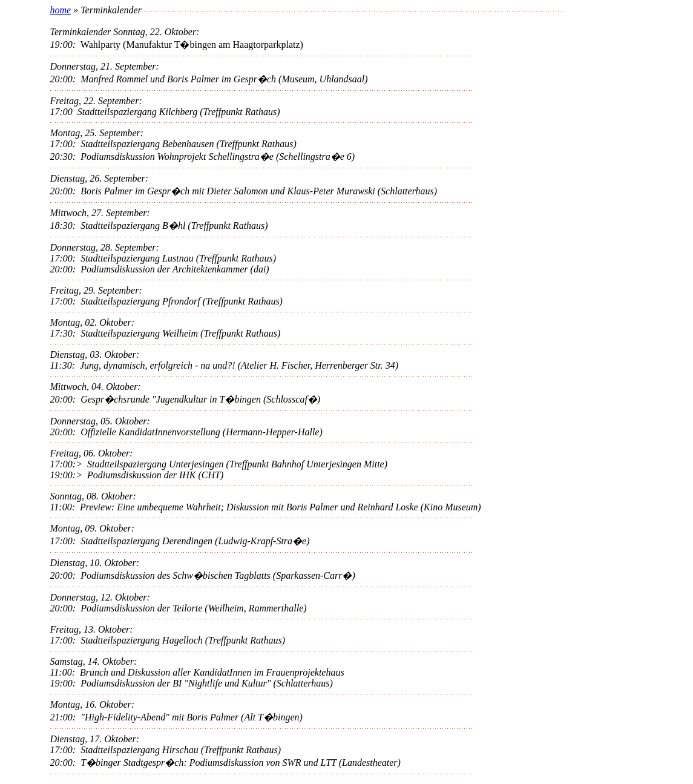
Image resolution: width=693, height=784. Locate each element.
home (61, 10)
